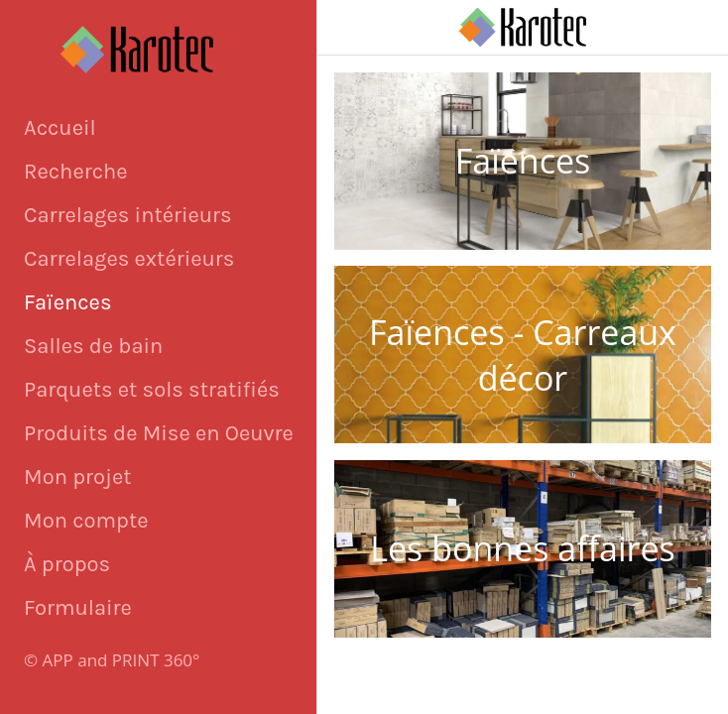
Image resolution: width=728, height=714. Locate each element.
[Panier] (651, 28)
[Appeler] (700, 28)
